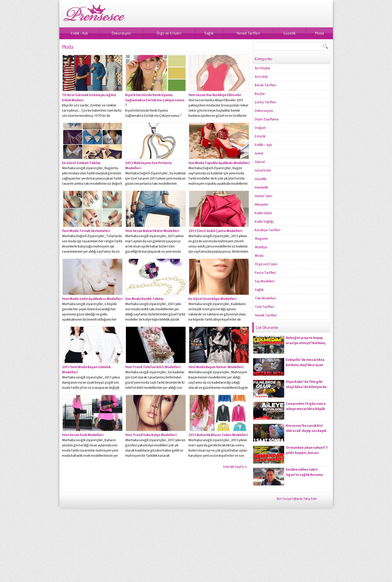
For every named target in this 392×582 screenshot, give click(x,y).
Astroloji (261, 77)
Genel (259, 153)
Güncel (260, 162)
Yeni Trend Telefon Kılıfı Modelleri (153, 367)
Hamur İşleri (263, 196)
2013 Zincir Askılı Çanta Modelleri (215, 231)
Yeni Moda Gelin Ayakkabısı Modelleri (92, 299)
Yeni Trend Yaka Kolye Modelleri (151, 435)
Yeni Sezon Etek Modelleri (83, 435)
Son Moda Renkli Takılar (145, 299)
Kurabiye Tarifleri (267, 230)
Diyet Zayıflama (267, 119)
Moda (319, 33)
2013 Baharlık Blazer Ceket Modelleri (218, 435)
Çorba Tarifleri (265, 102)
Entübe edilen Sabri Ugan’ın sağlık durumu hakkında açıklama (304, 475)
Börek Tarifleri (265, 85)
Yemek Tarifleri (248, 33)
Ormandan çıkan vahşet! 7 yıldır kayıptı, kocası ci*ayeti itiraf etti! (307, 453)
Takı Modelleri (265, 298)
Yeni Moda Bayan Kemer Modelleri (216, 367)
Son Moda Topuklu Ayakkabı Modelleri (219, 163)
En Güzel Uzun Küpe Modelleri (212, 299)
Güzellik (290, 33)
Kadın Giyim (263, 213)
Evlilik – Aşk (79, 33)
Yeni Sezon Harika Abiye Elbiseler (215, 95)
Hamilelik (261, 187)
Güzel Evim (263, 170)
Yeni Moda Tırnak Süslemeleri (86, 231)
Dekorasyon (121, 33)
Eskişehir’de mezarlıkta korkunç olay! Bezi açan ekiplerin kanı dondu (305, 365)
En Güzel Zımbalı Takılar (81, 163)
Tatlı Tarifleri (264, 307)
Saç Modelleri (265, 281)
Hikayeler (262, 204)
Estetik (260, 136)
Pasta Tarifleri (265, 273)
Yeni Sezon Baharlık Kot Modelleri (152, 231)
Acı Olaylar (263, 68)
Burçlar (260, 94)
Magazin (261, 239)
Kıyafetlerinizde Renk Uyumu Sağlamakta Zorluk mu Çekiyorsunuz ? (155, 100)
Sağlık (209, 33)
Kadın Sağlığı (264, 222)
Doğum (260, 128)
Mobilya (261, 247)
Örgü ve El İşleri (169, 33)
